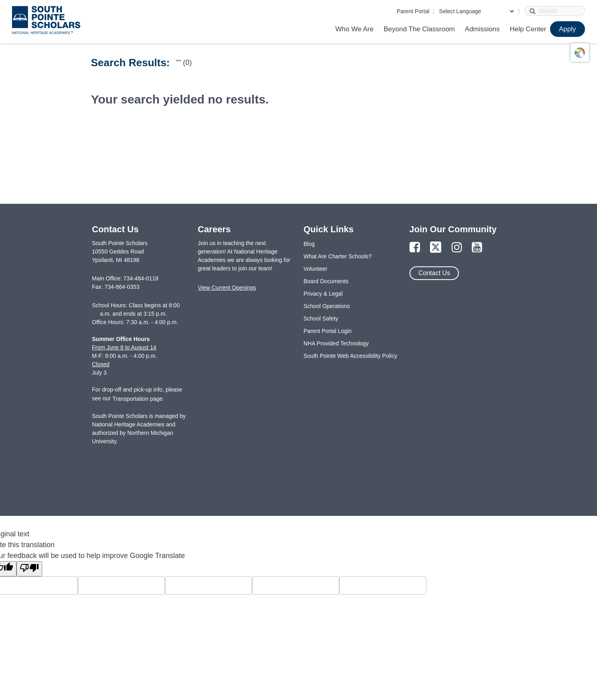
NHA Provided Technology (336, 343)
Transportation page (138, 399)
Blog (309, 244)
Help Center (528, 29)
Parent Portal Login (328, 331)
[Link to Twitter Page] (436, 248)
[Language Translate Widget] (476, 11)
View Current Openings (227, 288)
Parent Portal (413, 11)
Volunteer (315, 269)
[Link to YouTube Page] (477, 248)
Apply (567, 29)
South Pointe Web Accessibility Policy (350, 356)
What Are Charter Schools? (338, 256)
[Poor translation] (29, 569)
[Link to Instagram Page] (457, 248)
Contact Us (434, 273)
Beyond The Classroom (419, 29)
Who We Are (354, 29)
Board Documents (326, 281)
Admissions (482, 29)
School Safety (321, 319)
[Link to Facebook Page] (415, 248)
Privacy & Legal (323, 294)
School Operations (327, 306)
